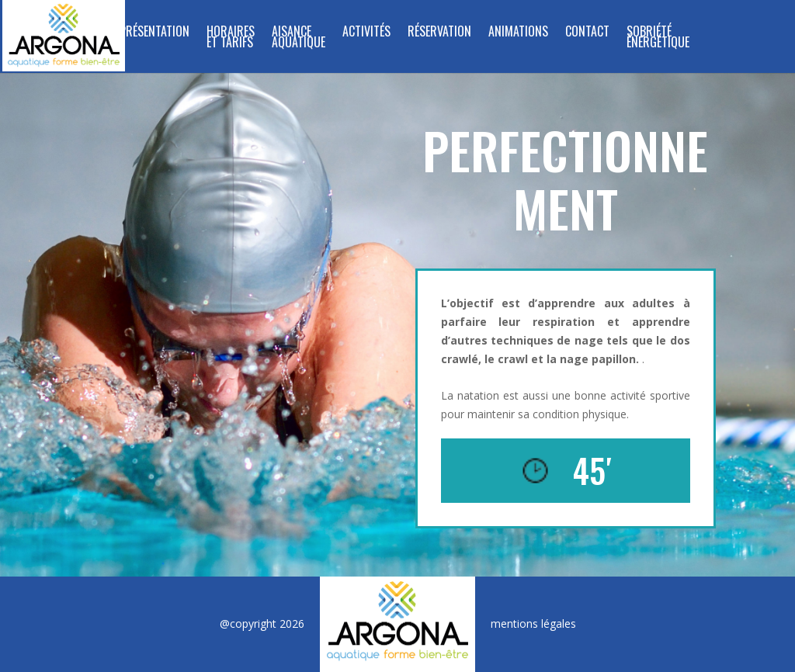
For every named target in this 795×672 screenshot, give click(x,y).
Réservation (439, 33)
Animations (518, 33)
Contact (587, 33)
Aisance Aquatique (299, 38)
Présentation (154, 33)
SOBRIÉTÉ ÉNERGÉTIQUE (658, 38)
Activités (366, 33)
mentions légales (533, 624)
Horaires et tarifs (231, 38)
